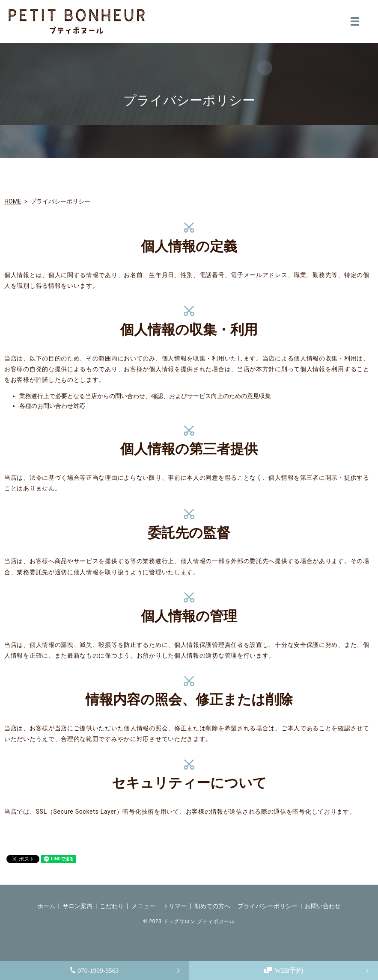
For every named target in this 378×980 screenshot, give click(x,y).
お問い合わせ (323, 906)
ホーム (46, 906)
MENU (355, 21)
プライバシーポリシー (268, 906)
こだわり (112, 906)
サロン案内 (77, 906)
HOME (13, 201)
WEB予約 (284, 970)
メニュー (143, 906)
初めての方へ (212, 906)
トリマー (175, 906)
